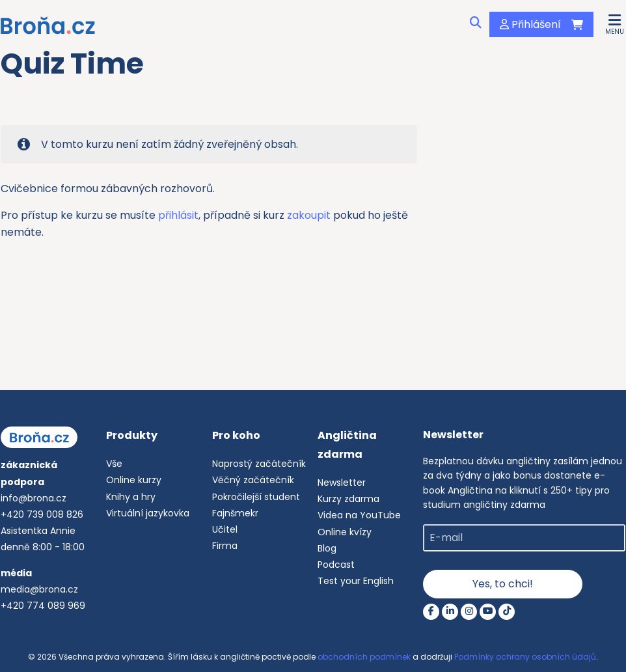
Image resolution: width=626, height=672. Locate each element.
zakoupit (310, 215)
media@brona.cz (39, 589)
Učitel (225, 529)
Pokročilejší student (256, 497)
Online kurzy (134, 480)
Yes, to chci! (503, 584)
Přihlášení (530, 24)
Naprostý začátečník (259, 464)
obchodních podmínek (364, 657)
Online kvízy (345, 532)
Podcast (336, 565)
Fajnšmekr (235, 513)
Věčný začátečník (253, 480)
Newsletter (342, 483)
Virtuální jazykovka (148, 513)
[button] (615, 24)
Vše (114, 464)
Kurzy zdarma (348, 499)
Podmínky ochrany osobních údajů (525, 657)
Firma (225, 546)
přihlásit (178, 215)
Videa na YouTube (359, 515)
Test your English (356, 581)
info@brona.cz (34, 498)
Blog (327, 548)
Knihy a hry (131, 497)
